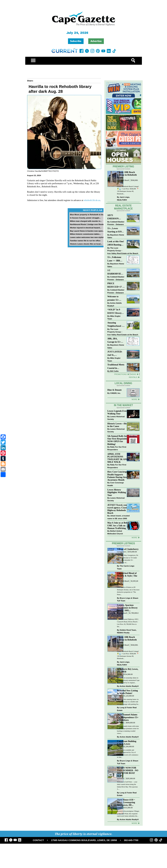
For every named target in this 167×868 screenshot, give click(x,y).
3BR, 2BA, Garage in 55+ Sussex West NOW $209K (114, 341)
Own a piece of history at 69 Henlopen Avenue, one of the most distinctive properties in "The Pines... (128, 591)
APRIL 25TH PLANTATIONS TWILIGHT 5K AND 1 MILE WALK (119, 458)
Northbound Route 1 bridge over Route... (88, 224)
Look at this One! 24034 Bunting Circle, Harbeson (116, 243)
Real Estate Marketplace (123, 207)
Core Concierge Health (116, 484)
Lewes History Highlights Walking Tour (117, 492)
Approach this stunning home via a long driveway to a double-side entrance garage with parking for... (128, 702)
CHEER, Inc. (116, 393)
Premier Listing (123, 166)
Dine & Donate (115, 390)
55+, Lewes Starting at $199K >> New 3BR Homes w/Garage (116, 230)
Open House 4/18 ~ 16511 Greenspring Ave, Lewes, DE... (126, 802)
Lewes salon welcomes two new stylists (87, 237)
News (133, 374)
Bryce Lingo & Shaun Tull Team (128, 599)
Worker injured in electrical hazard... (86, 228)
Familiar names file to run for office (85, 241)
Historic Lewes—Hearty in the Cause (119, 425)
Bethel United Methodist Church (115, 532)
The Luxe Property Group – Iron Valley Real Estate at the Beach (123, 251)
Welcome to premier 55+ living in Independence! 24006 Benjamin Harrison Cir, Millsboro (115, 298)
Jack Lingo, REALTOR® (123, 198)
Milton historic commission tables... (85, 234)
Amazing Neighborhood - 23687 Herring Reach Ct (115, 325)
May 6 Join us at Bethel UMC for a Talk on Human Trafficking (119, 525)
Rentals (133, 377)
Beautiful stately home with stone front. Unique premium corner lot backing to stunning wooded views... (128, 730)
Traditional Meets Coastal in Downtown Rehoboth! (116, 367)
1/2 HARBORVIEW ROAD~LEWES (115, 272)
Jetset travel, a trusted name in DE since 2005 (119, 517)
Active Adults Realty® (115, 304)
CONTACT (38, 840)
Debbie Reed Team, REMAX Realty (127, 631)
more (134, 537)
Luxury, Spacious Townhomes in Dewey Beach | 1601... (127, 608)
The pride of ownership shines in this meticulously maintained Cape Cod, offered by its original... (128, 680)
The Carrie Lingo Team (126, 567)
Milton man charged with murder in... (86, 221)
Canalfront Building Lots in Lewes (127, 743)
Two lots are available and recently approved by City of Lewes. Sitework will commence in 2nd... (128, 754)
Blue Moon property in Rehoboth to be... (87, 215)
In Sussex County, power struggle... (85, 218)
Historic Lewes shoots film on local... (86, 244)
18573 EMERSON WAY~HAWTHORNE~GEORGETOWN (116, 217)
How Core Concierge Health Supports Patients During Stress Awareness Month (118, 476)
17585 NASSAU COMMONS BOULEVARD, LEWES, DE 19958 (84, 840)
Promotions (121, 374)
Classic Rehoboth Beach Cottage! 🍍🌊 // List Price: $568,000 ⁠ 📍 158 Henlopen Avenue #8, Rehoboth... (128, 190)
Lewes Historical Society (116, 418)
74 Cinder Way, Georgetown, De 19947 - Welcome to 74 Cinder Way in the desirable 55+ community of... (127, 559)
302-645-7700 (131, 840)
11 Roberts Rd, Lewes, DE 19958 (128, 670)
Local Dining (123, 383)
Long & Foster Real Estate (127, 709)
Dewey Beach (122, 613)
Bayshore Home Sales (116, 236)
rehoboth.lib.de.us (92, 200)
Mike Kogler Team (114, 317)
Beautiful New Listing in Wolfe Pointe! (127, 692)
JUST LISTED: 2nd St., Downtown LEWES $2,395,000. (115, 354)
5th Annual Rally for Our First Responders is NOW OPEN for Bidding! (119, 440)
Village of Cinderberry (128, 549)
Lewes (119, 674)
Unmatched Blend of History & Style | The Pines (127, 576)
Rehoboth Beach (123, 180)
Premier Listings (123, 543)
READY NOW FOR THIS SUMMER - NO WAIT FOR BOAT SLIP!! (128, 772)
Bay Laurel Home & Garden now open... (87, 231)
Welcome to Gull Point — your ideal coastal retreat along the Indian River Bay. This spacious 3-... (127, 786)
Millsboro (121, 723)
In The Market (123, 405)
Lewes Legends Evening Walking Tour (119, 412)
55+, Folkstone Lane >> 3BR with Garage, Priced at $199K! (115, 259)
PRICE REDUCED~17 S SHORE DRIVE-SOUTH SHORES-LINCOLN (116, 285)
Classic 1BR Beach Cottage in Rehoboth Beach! (127, 175)
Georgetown (121, 552)
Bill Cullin (114, 371)
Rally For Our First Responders (117, 448)
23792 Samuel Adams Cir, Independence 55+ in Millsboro (128, 717)
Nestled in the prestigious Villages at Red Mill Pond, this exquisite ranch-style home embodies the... (128, 814)
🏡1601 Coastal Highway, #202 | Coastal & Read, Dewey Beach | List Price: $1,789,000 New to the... (128, 623)
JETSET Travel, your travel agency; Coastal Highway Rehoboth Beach (118, 509)
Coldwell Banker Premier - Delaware (116, 223)
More (134, 399)
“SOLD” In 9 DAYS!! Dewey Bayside (115, 312)
